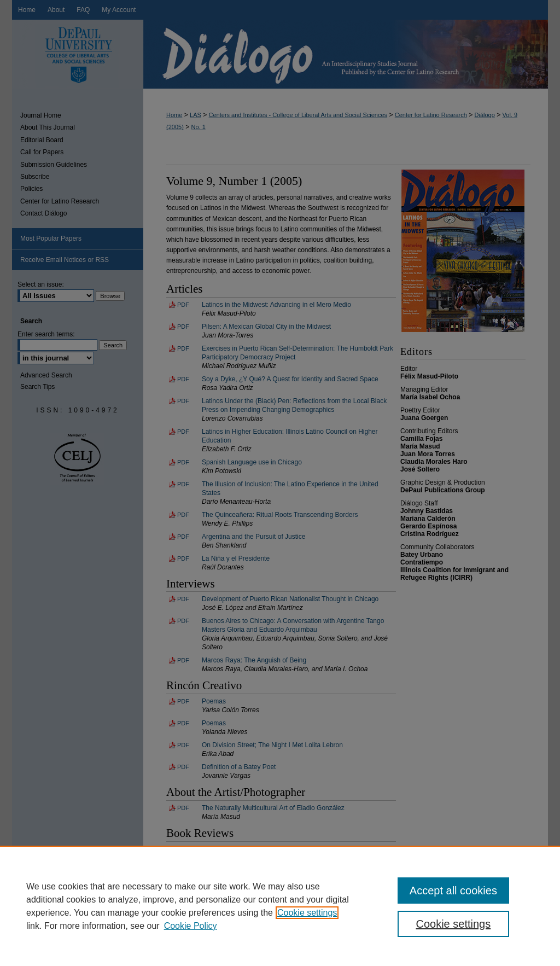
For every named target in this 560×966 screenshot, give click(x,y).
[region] (280, 906)
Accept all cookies (453, 891)
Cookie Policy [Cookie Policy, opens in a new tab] (191, 926)
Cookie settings (307, 913)
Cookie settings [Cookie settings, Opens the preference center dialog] (453, 924)
